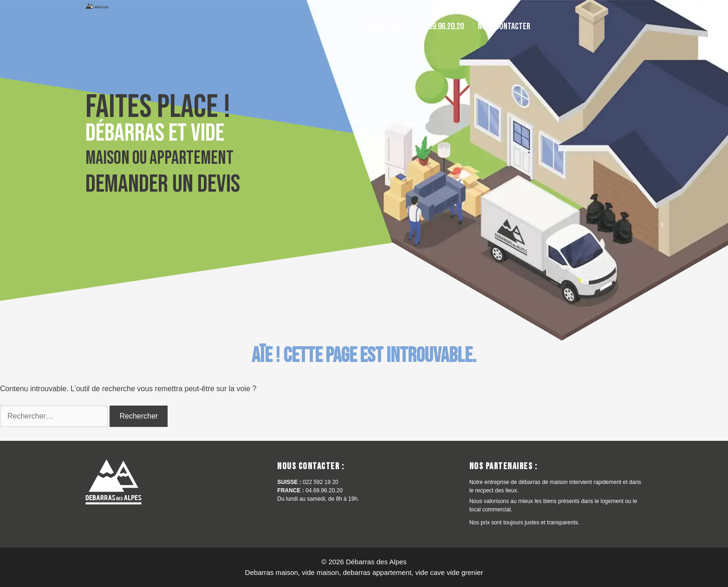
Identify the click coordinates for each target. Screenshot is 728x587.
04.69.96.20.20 (442, 26)
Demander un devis (163, 184)
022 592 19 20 (385, 26)
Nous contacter (504, 26)
